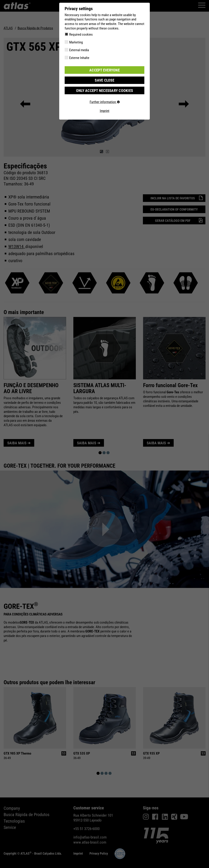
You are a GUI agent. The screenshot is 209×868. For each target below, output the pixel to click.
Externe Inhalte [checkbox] (79, 58)
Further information (104, 101)
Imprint (105, 110)
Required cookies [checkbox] (81, 34)
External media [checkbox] (79, 50)
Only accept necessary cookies (104, 90)
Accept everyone (104, 70)
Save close (104, 80)
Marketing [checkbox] (76, 42)
